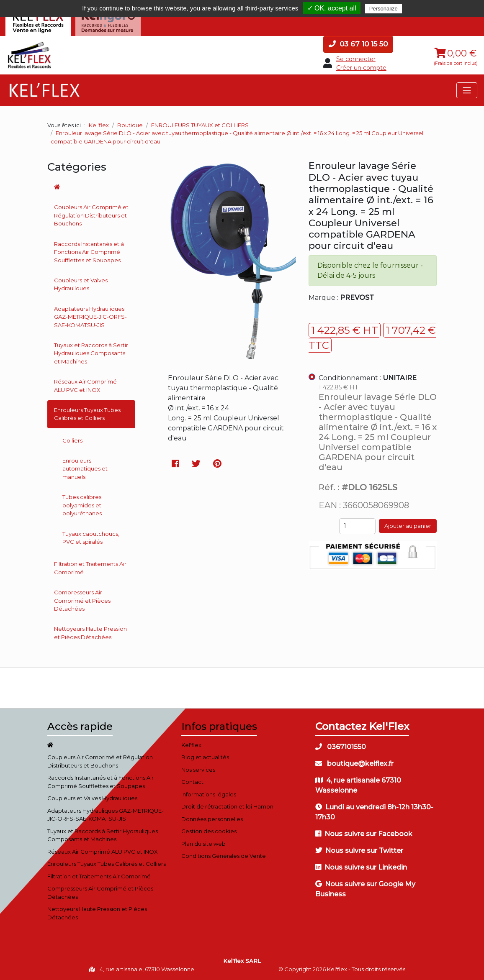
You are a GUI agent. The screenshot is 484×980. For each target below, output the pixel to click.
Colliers (72, 440)
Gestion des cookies (209, 831)
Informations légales (209, 794)
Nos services (198, 770)
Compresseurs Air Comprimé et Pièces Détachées (82, 600)
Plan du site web (203, 844)
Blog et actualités (205, 757)
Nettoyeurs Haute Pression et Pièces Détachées (90, 633)
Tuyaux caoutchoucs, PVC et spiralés (91, 538)
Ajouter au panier (408, 526)
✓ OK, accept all (332, 8)
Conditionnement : (368, 378)
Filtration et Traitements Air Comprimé (90, 568)
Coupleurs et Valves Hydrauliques (81, 284)
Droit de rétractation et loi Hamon (227, 806)
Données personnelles (212, 819)
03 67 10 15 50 (358, 44)
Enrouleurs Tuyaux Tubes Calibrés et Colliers (87, 414)
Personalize (384, 9)
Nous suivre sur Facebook (364, 834)
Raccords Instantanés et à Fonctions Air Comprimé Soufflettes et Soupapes (89, 252)
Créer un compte (361, 68)
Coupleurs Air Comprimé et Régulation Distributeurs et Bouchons (91, 215)
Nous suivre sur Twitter (359, 851)
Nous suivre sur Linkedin (361, 867)
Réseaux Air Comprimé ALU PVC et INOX (85, 386)
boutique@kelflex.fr (354, 764)
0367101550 (341, 747)
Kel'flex (99, 125)
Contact (192, 782)
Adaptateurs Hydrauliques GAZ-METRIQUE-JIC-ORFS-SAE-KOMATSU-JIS (90, 317)
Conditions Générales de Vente (224, 856)
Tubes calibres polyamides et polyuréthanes (82, 505)
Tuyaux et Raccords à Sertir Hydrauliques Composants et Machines (91, 353)
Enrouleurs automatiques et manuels (85, 469)
